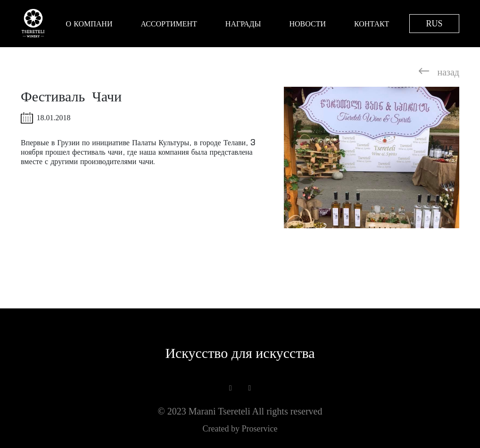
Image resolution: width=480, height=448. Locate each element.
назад (439, 71)
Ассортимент (169, 24)
